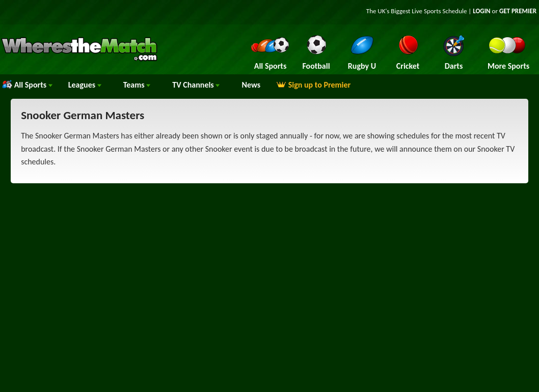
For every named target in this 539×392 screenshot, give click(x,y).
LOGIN (481, 11)
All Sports (27, 85)
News (251, 85)
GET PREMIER (518, 11)
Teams (137, 85)
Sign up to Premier (313, 85)
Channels (196, 85)
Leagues (85, 85)
